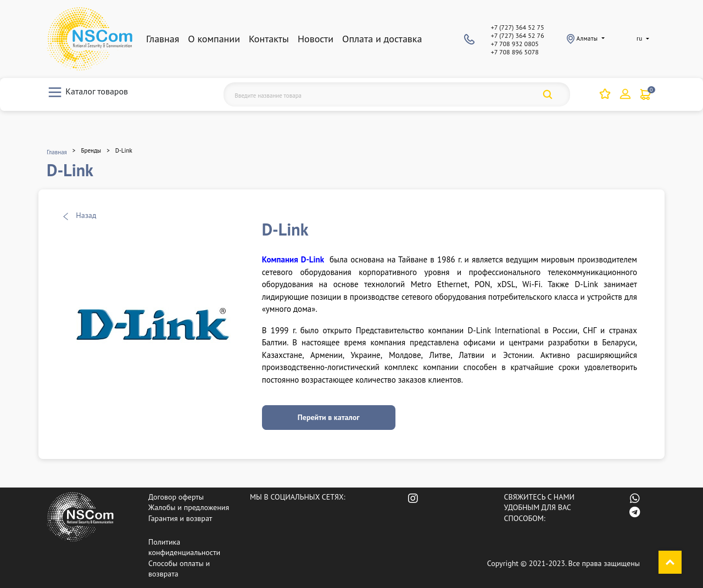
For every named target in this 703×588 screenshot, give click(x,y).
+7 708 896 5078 (515, 52)
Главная (163, 39)
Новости (316, 39)
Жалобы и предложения (189, 507)
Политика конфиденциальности (184, 547)
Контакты (269, 39)
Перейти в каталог (329, 417)
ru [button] (640, 38)
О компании (214, 39)
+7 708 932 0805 (515, 44)
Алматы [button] (583, 39)
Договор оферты (176, 497)
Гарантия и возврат (180, 518)
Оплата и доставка (382, 39)
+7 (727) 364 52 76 (518, 35)
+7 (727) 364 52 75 (518, 27)
